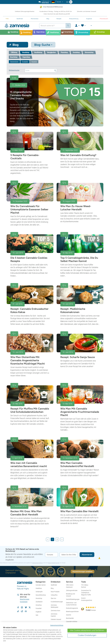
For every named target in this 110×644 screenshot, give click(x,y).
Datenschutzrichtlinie (37, 563)
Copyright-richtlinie (72, 622)
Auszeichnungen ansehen (82, 572)
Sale (37, 615)
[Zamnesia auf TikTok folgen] (18, 611)
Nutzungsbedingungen (54, 563)
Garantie (69, 615)
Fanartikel (39, 608)
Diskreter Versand (56, 619)
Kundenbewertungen (57, 602)
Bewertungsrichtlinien (72, 612)
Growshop (39, 605)
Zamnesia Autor (55, 611)
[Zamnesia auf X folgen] (30, 607)
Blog (52, 588)
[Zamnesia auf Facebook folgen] (18, 607)
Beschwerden (70, 618)
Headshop (39, 588)
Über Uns (53, 598)
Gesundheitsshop (41, 595)
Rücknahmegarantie (72, 608)
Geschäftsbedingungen (73, 599)
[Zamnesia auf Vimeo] (26, 607)
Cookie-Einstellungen (87, 635)
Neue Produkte (55, 592)
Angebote (38, 612)
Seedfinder (54, 585)
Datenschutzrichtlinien (57, 625)
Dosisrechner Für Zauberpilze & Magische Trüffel (86, 593)
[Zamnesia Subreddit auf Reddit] (22, 611)
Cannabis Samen (41, 585)
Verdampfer (39, 592)
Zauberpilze (39, 602)
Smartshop (39, 598)
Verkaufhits (54, 595)
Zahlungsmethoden (72, 590)
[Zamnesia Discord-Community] (26, 611)
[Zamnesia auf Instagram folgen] (22, 607)
